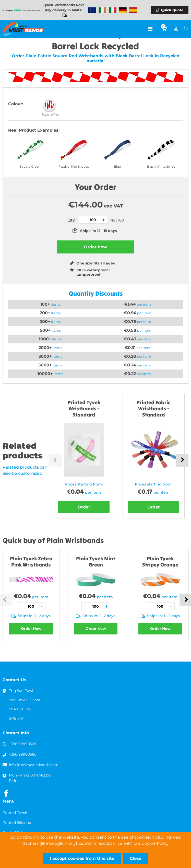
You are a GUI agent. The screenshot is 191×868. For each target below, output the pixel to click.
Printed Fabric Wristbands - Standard (154, 408)
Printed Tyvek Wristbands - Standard (84, 408)
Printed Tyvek (15, 813)
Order (84, 507)
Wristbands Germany (123, 10)
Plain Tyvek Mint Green (96, 562)
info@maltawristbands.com (34, 765)
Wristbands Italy (113, 10)
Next (182, 460)
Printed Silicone (17, 823)
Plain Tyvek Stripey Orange (160, 562)
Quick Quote (172, 10)
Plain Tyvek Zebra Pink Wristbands (31, 562)
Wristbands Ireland (102, 10)
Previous (55, 460)
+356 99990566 (23, 744)
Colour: (16, 104)
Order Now (31, 629)
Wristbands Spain (133, 10)
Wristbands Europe (92, 10)
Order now (96, 247)
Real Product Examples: (34, 130)
